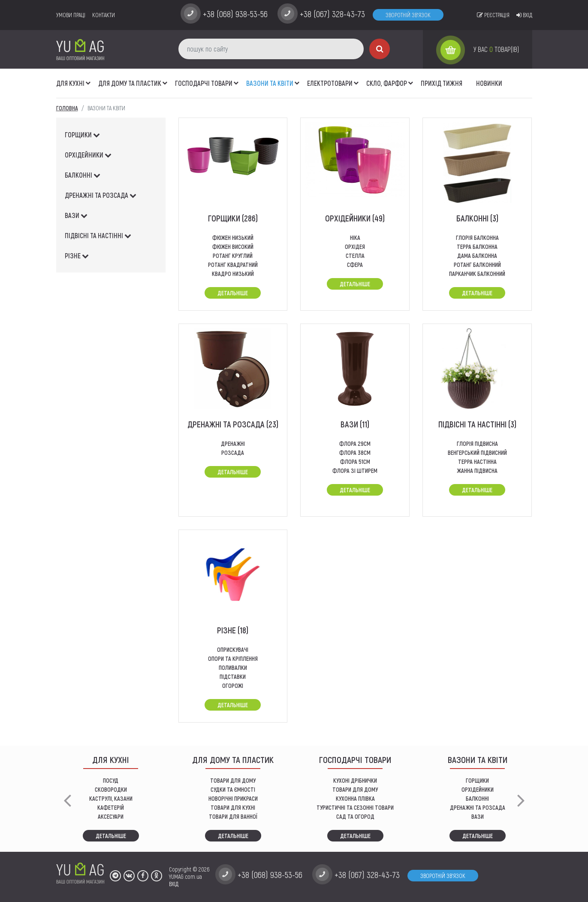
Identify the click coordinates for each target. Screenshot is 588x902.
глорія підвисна (477, 443)
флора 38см (355, 453)
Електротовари (330, 83)
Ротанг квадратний (233, 265)
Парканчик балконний (477, 274)
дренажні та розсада (101, 195)
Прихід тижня (442, 83)
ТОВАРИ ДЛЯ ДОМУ (233, 780)
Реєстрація (493, 15)
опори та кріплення (233, 658)
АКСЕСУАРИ (111, 816)
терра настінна (477, 462)
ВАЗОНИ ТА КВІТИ (270, 83)
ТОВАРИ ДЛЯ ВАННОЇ (233, 816)
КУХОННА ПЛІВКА (355, 798)
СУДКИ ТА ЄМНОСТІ (233, 789)
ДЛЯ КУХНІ (70, 83)
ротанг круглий (233, 256)
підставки (233, 676)
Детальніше (233, 293)
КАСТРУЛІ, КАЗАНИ (111, 798)
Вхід (524, 15)
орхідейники (88, 155)
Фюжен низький (233, 238)
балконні (83, 175)
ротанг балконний (477, 265)
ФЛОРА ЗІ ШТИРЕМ (355, 471)
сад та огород (355, 816)
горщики (82, 135)
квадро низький (233, 274)
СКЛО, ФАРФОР (387, 83)
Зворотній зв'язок (408, 15)
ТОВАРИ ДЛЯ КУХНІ (233, 807)
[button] (88, 79)
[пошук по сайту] (271, 49)
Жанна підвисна (477, 471)
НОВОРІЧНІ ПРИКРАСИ (233, 798)
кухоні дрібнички (355, 780)
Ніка (355, 238)
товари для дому (355, 789)
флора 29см (355, 443)
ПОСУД (111, 780)
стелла (355, 256)
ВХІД (174, 884)
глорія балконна (477, 238)
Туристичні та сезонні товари (355, 807)
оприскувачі (233, 649)
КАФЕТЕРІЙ (111, 807)
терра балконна (477, 247)
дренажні (233, 443)
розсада (233, 453)
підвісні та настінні (98, 235)
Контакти (104, 15)
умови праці (71, 15)
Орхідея (355, 247)
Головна (67, 108)
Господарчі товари (204, 83)
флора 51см (355, 462)
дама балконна (477, 256)
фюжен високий (233, 247)
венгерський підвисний (477, 453)
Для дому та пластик (130, 83)
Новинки (489, 83)
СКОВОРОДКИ (111, 789)
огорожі (233, 686)
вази (76, 215)
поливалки (233, 667)
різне (77, 256)
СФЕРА (355, 265)
